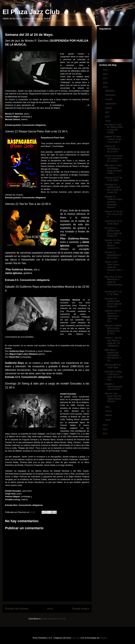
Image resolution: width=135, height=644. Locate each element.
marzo (109, 411)
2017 (105, 78)
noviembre (111, 95)
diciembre (110, 91)
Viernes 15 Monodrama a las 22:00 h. (113, 255)
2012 (105, 433)
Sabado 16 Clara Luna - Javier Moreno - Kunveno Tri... (113, 244)
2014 (105, 425)
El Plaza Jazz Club (31, 12)
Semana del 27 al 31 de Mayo (113, 179)
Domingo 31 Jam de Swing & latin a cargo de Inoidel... (114, 128)
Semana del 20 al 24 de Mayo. (113, 222)
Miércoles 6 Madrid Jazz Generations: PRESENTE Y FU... (113, 355)
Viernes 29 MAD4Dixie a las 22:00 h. (112, 149)
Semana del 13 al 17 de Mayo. (113, 293)
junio (108, 116)
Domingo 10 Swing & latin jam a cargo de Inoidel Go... (113, 302)
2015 (105, 87)
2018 (105, 74)
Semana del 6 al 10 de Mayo (113, 366)
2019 (105, 70)
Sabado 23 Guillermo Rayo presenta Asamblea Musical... (113, 202)
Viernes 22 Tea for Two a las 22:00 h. (114, 214)
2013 (105, 429)
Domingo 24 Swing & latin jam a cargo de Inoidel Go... (113, 188)
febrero (109, 415)
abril (108, 407)
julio (107, 112)
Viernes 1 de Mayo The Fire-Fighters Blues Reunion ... (113, 397)
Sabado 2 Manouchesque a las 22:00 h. (113, 387)
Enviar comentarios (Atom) (54, 619)
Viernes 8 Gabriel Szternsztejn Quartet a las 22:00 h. (113, 329)
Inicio (50, 609)
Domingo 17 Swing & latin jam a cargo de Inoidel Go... (113, 232)
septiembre (111, 104)
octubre (109, 99)
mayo (108, 121)
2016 (105, 83)
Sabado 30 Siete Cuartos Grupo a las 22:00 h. (113, 139)
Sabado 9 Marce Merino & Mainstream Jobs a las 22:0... (113, 316)
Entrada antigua (81, 609)
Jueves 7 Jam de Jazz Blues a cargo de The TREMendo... (113, 342)
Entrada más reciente (17, 609)
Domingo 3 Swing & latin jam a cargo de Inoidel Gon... (114, 376)
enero (108, 420)
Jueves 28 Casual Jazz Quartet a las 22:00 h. (113, 158)
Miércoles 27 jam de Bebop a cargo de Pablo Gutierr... (113, 169)
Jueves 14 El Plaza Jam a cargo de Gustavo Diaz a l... (113, 267)
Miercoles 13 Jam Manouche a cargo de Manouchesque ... (113, 282)
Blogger (103, 638)
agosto (109, 108)
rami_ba (76, 638)
